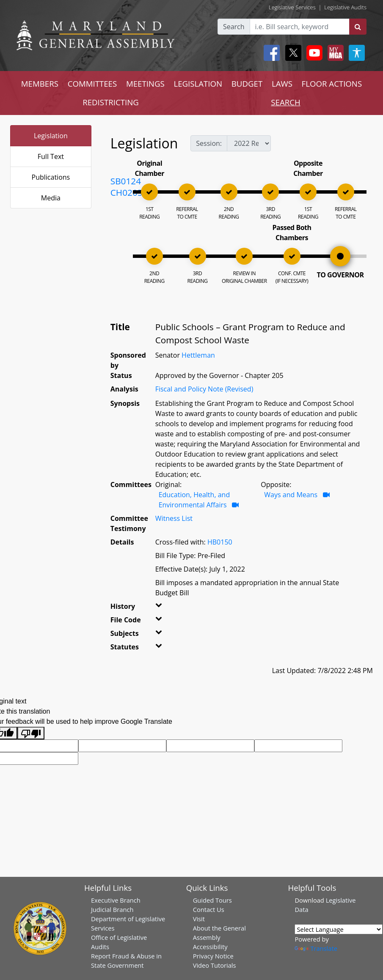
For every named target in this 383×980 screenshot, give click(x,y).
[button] (160, 608)
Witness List (174, 518)
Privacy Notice (213, 956)
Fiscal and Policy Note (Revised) (204, 389)
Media (51, 198)
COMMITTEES (92, 83)
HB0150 (220, 542)
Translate (316, 948)
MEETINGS (145, 83)
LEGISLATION (198, 83)
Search (234, 27)
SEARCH (285, 102)
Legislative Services (292, 7)
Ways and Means (291, 495)
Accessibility (210, 947)
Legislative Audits (345, 7)
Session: (209, 143)
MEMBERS (40, 83)
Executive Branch (116, 900)
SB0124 (126, 181)
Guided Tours (212, 900)
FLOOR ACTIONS (332, 83)
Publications (51, 177)
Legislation (51, 136)
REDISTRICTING (111, 102)
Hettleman (198, 355)
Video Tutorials (215, 965)
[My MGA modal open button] (334, 53)
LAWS (282, 83)
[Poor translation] (31, 733)
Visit (199, 919)
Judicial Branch (112, 909)
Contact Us (209, 909)
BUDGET (247, 83)
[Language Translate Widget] (339, 929)
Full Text (51, 156)
